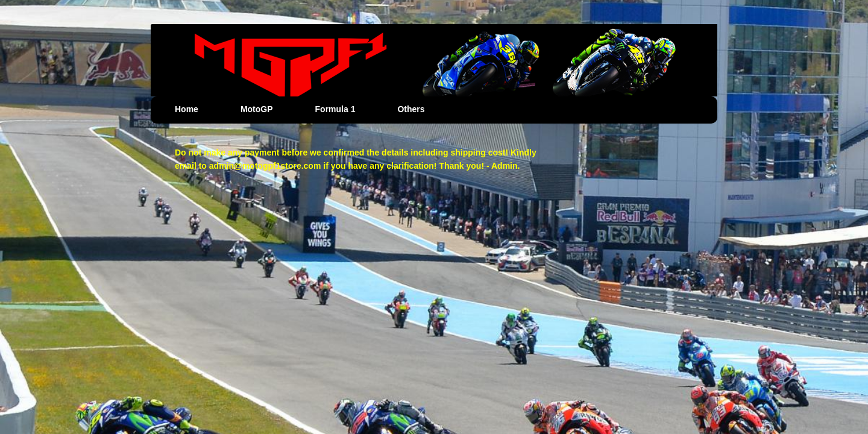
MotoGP (257, 109)
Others (411, 109)
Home (187, 109)
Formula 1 (335, 109)
